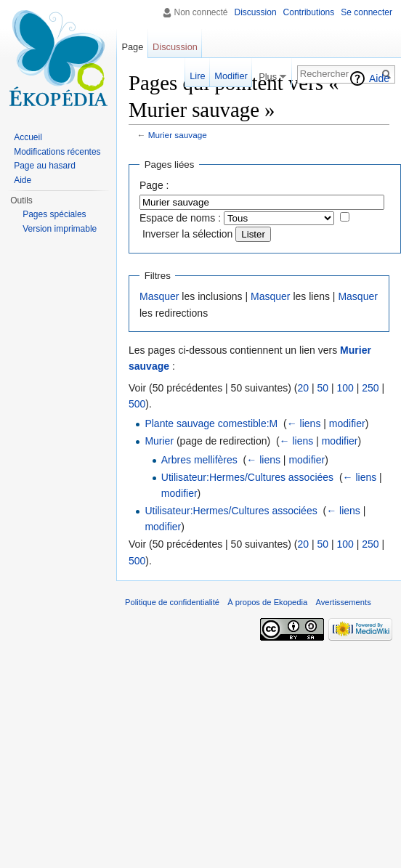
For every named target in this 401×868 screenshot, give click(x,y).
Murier (159, 441)
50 (323, 388)
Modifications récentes (57, 152)
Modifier (231, 76)
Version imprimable (60, 229)
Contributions (309, 12)
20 (303, 388)
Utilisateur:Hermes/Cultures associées (247, 477)
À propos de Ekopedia (267, 602)
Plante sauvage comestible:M (211, 423)
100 (345, 388)
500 (137, 404)
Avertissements (343, 602)
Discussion (256, 12)
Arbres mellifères (199, 460)
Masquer (159, 296)
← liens (304, 423)
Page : (154, 185)
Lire (197, 76)
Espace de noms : (180, 218)
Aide (379, 78)
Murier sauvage (178, 135)
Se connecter (366, 12)
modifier (347, 423)
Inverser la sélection (188, 234)
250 (370, 388)
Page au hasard (45, 166)
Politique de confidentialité (172, 602)
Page (132, 47)
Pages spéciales (54, 214)
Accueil (28, 137)
